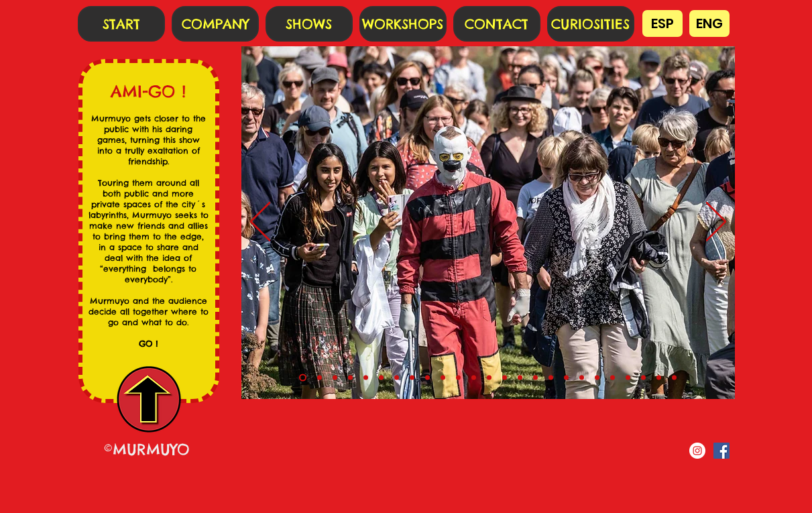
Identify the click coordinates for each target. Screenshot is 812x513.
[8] (427, 378)
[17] (566, 378)
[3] (350, 378)
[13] (505, 378)
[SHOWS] (309, 24)
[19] (597, 378)
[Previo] (260, 223)
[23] (659, 378)
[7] (412, 378)
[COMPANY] (215, 24)
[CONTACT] (497, 24)
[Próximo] (716, 223)
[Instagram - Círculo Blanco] (697, 451)
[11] (474, 378)
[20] (613, 378)
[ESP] (662, 23)
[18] (582, 378)
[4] (366, 378)
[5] (381, 378)
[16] (551, 378)
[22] (643, 378)
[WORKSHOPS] (403, 24)
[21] (628, 378)
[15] (535, 378)
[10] (458, 378)
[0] (303, 378)
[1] (320, 378)
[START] (121, 24)
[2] (335, 378)
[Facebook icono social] (721, 451)
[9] (443, 378)
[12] (489, 378)
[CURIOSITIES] (591, 24)
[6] (397, 378)
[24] (674, 378)
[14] (520, 378)
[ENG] (709, 23)
